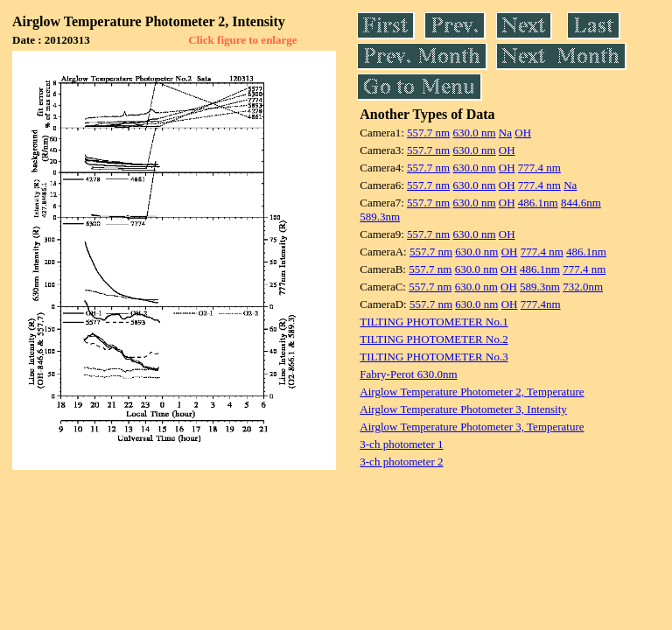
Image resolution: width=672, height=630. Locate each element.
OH (523, 133)
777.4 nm (539, 168)
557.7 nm (428, 133)
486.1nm (538, 203)
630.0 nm (474, 133)
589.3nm (380, 217)
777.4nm (541, 304)
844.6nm (581, 203)
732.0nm (583, 287)
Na (505, 133)
